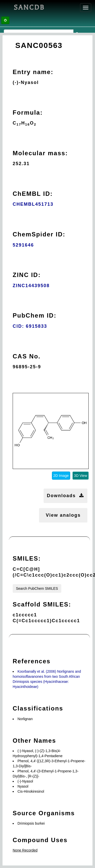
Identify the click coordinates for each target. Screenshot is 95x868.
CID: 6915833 (30, 326)
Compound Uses (40, 840)
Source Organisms (44, 813)
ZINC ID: (27, 275)
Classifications (38, 708)
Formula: (28, 112)
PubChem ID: (35, 315)
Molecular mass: (40, 153)
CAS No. (27, 356)
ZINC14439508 (31, 286)
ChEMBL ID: (33, 194)
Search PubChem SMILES (37, 588)
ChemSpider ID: (39, 234)
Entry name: (33, 72)
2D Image (61, 476)
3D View (81, 476)
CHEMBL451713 (33, 204)
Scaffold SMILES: (42, 604)
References (32, 661)
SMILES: (27, 558)
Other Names (34, 741)
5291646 (23, 245)
